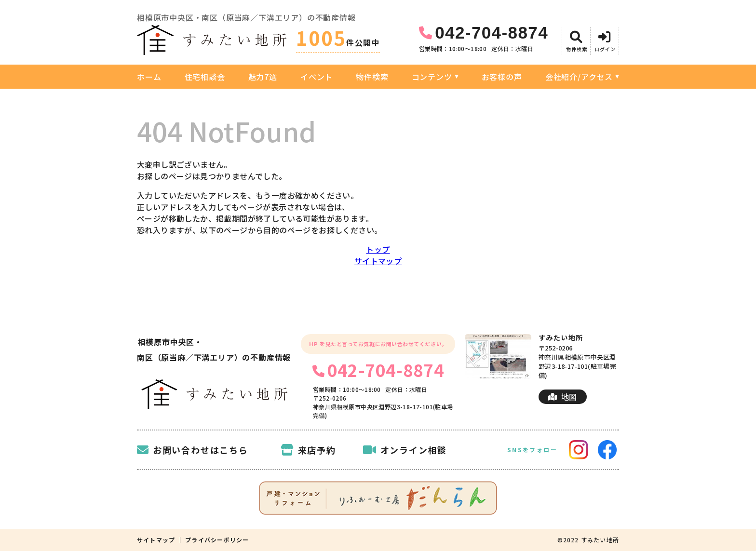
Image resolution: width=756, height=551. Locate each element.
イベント (317, 77)
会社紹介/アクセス (579, 77)
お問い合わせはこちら (193, 450)
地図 (562, 397)
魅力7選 (263, 77)
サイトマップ (378, 261)
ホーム (149, 77)
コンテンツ (432, 77)
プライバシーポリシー (217, 540)
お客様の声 (502, 77)
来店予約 (308, 450)
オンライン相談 (405, 450)
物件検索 (372, 77)
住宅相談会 (205, 77)
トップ (378, 249)
